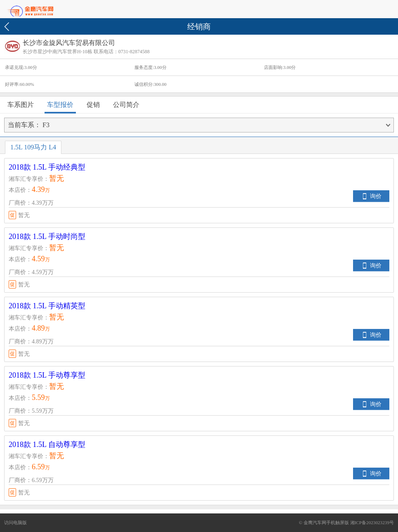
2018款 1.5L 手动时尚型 (47, 236)
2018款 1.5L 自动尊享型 (47, 445)
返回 (8, 27)
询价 (376, 196)
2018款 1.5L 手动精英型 (47, 306)
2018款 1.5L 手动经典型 (47, 167)
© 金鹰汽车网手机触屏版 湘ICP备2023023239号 (346, 523)
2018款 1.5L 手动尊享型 (47, 375)
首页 (45, 10)
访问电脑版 (15, 523)
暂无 (19, 215)
